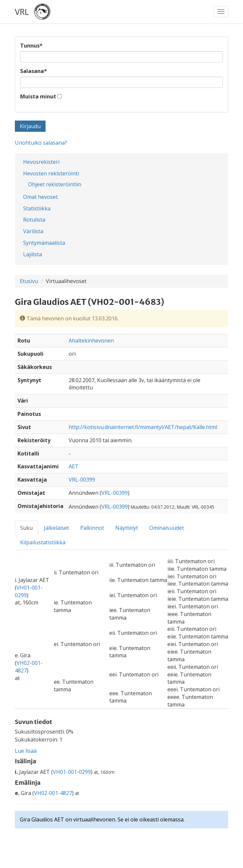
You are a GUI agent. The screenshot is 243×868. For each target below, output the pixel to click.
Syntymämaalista (44, 243)
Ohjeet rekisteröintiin (55, 184)
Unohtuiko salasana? (41, 143)
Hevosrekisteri (41, 162)
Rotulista (34, 220)
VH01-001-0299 (72, 772)
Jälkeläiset (56, 528)
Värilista (33, 231)
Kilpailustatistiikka (43, 542)
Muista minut (38, 96)
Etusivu (29, 281)
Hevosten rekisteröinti (51, 173)
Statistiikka (37, 208)
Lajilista (33, 254)
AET (74, 466)
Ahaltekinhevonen (91, 341)
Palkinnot (92, 528)
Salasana (34, 71)
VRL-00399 (82, 480)
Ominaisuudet (167, 528)
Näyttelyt (127, 528)
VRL (22, 12)
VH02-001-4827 (53, 793)
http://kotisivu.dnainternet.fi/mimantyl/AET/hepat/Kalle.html (143, 427)
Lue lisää (26, 751)
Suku (26, 528)
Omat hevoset (40, 197)
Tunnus (31, 46)
